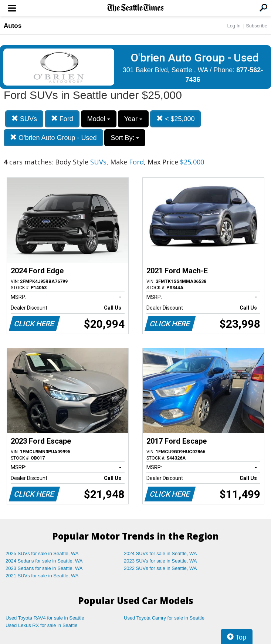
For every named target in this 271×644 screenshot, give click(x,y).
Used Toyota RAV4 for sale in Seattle (45, 618)
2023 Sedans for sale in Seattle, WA (44, 568)
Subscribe (257, 26)
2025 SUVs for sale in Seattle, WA (42, 553)
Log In (234, 26)
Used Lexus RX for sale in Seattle (41, 625)
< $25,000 (176, 119)
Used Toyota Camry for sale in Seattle (164, 618)
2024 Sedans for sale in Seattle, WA (44, 561)
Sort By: (125, 138)
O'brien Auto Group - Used (53, 138)
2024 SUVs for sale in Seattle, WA (160, 553)
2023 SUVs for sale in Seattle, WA (160, 561)
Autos (13, 26)
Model (99, 119)
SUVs (24, 119)
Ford (62, 119)
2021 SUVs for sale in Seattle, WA (42, 576)
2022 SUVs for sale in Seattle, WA (160, 568)
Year (133, 119)
